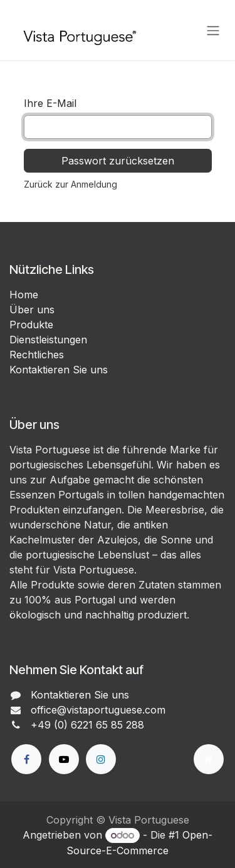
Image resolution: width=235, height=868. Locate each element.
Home (24, 295)
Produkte (31, 325)
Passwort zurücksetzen (118, 161)
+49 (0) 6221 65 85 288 (87, 725)
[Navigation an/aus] (213, 30)
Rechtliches (37, 355)
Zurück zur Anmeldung (70, 184)
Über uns (32, 310)
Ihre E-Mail (50, 103)
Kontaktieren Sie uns (59, 370)
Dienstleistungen (48, 340)
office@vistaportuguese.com (98, 710)
